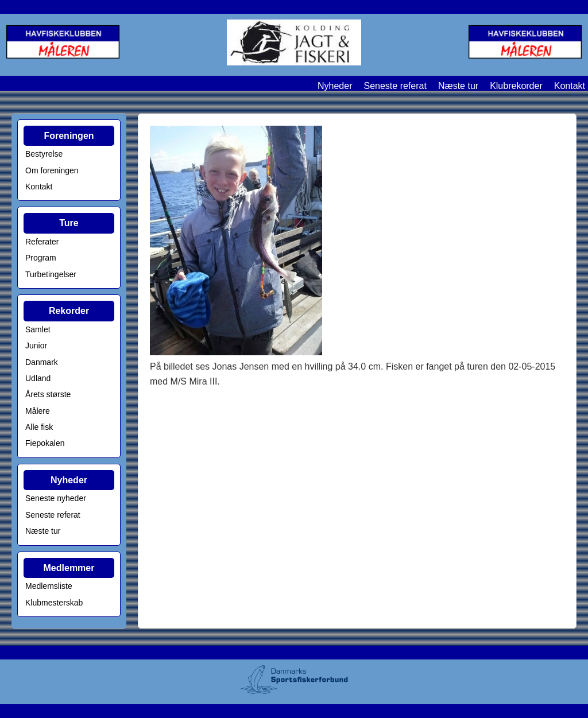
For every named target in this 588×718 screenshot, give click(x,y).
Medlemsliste (49, 586)
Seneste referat (395, 86)
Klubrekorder (516, 86)
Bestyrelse (44, 154)
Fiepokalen (45, 443)
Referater (42, 242)
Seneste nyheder (56, 498)
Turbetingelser (51, 274)
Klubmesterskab (54, 603)
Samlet (38, 329)
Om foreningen (52, 170)
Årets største (48, 394)
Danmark (42, 362)
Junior (36, 346)
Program (41, 258)
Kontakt (570, 86)
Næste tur (458, 86)
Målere (38, 411)
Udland (38, 378)
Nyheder (335, 86)
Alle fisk (39, 427)
